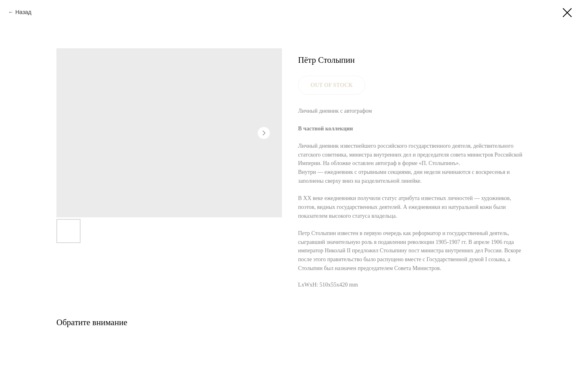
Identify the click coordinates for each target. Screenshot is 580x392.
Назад (23, 12)
